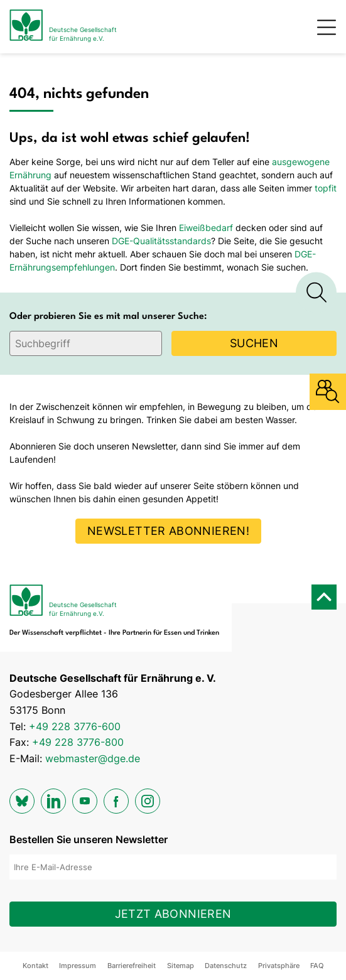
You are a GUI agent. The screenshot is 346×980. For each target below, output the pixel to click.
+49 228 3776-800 (78, 742)
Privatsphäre (279, 966)
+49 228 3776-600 (75, 726)
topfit (326, 188)
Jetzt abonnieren (173, 914)
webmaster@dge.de (93, 758)
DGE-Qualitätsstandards (161, 241)
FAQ (317, 966)
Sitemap (181, 966)
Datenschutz (226, 966)
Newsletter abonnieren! (168, 531)
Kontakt (35, 966)
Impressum (78, 966)
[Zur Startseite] (63, 27)
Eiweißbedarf (206, 228)
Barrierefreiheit (132, 966)
